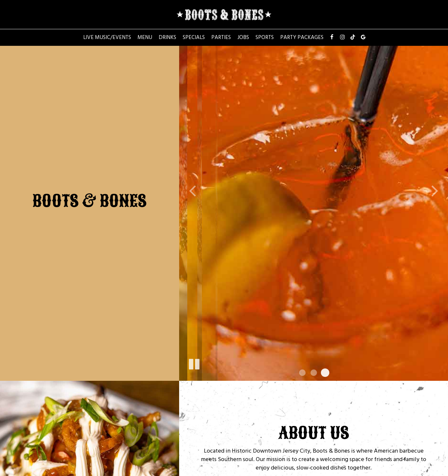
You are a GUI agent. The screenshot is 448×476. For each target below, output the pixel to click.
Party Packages (302, 37)
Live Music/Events (107, 37)
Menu (145, 37)
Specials (194, 37)
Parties (221, 37)
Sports (265, 37)
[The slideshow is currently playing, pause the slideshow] (194, 363)
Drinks (167, 37)
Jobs (243, 37)
